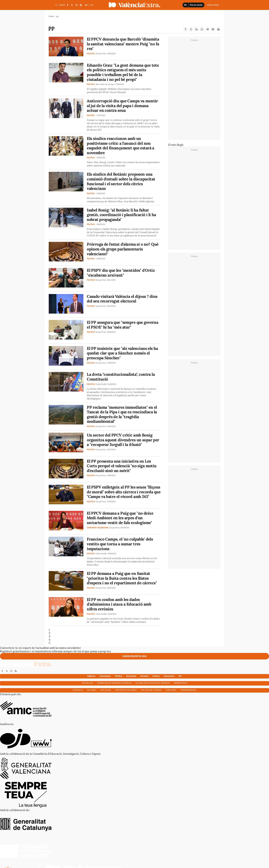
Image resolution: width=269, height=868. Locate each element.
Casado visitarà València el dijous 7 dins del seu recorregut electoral (122, 299)
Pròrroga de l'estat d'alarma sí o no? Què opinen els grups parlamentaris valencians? (123, 249)
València (91, 676)
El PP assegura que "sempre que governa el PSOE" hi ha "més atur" (122, 325)
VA (86, 5)
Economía (131, 676)
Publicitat (171, 690)
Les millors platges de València (153, 683)
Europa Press (101, 54)
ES (92, 5)
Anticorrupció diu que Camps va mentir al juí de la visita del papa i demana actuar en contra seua (122, 106)
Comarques (105, 676)
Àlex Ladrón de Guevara (105, 84)
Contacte (78, 690)
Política (119, 676)
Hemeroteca (181, 683)
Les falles (87, 683)
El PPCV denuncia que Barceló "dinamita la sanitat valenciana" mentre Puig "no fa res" (123, 44)
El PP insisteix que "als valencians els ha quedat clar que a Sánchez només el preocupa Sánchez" (122, 353)
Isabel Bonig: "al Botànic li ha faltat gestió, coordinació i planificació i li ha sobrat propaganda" (121, 215)
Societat (144, 676)
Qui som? (92, 690)
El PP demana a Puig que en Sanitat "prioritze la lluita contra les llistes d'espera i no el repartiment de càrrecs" (122, 578)
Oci (180, 676)
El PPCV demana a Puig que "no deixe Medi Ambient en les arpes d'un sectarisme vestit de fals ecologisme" (120, 518)
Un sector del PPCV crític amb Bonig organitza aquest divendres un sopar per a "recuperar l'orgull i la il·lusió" (123, 440)
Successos (169, 676)
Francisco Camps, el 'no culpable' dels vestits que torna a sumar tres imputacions (120, 544)
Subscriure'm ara (134, 656)
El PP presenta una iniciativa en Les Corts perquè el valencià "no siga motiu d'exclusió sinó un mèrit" (122, 466)
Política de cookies (151, 690)
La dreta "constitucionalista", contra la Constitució (121, 377)
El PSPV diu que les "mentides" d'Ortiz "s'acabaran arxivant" (121, 273)
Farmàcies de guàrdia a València (114, 683)
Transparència (188, 690)
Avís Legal (106, 690)
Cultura (156, 676)
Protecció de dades (126, 690)
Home (51, 16)
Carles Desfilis (101, 384)
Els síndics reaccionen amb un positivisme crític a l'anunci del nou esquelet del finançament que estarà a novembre (121, 146)
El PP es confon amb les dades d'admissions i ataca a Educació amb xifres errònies (119, 604)
